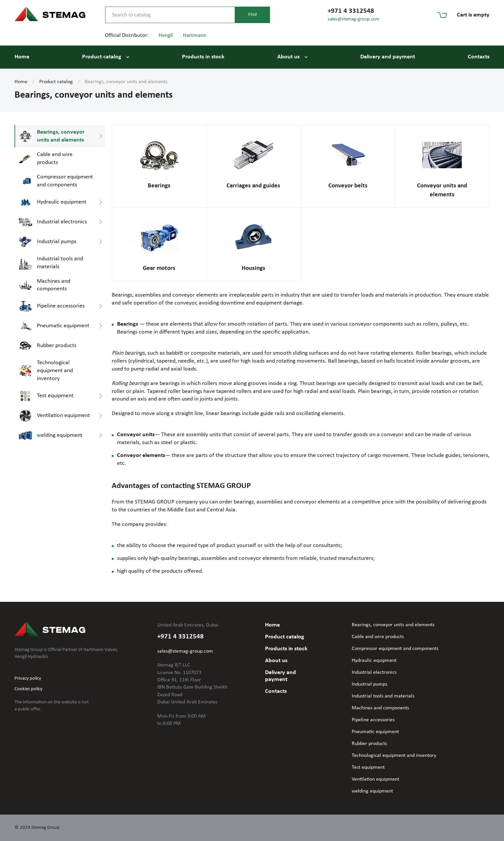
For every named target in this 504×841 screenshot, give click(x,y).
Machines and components (380, 708)
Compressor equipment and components (395, 649)
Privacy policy (28, 679)
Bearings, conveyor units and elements (393, 625)
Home (22, 57)
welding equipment (372, 791)
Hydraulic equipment (374, 661)
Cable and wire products (378, 637)
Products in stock (203, 57)
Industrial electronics (374, 672)
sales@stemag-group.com (354, 19)
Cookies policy (29, 689)
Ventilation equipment (375, 779)
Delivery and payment (388, 57)
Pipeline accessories (373, 720)
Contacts (479, 57)
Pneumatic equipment (375, 732)
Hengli (166, 35)
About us (288, 57)
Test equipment (368, 767)
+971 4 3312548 (351, 11)
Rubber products (369, 744)
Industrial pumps (370, 684)
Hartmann (195, 35)
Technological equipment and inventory (394, 756)
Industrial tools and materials (383, 696)
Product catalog (102, 57)
